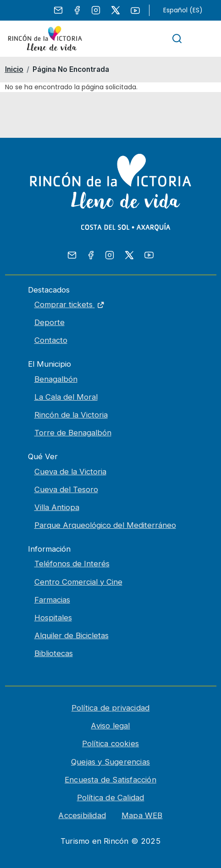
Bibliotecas (54, 653)
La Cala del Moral (66, 397)
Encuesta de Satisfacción (110, 780)
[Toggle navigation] (204, 39)
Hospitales (53, 618)
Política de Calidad (111, 797)
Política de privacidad (110, 708)
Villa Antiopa (57, 507)
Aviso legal (110, 726)
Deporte (50, 322)
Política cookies (110, 743)
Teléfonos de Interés (72, 564)
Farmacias (52, 600)
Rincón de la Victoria (71, 415)
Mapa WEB (142, 815)
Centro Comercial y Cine (78, 582)
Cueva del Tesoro (66, 489)
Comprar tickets (125, 304)
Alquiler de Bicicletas (72, 635)
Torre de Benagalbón (73, 433)
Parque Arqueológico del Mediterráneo (105, 525)
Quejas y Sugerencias (110, 762)
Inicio (14, 69)
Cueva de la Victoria (70, 472)
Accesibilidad (82, 815)
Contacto (51, 340)
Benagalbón (56, 379)
